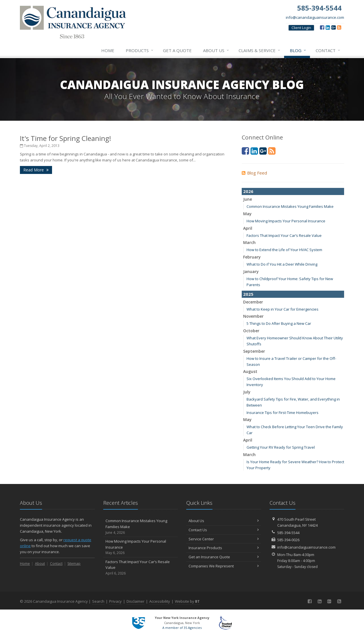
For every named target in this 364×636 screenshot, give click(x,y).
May (247, 214)
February (252, 257)
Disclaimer (136, 601)
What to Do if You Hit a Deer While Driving (282, 264)
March (249, 242)
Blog (298, 50)
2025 (248, 294)
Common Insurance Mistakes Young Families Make (290, 206)
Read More (36, 170)
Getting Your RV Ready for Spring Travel (281, 447)
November (253, 316)
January (251, 271)
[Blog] (339, 27)
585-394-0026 (288, 540)
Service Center (224, 539)
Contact (328, 50)
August (250, 371)
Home (108, 50)
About (40, 564)
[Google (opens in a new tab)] (333, 27)
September (254, 351)
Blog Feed (254, 173)
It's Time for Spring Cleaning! (66, 138)
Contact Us (224, 530)
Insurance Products (224, 548)
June (248, 199)
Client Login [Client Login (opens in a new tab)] (301, 28)
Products (140, 50)
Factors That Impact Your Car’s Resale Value (284, 235)
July (247, 392)
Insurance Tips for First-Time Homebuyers (283, 413)
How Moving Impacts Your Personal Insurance (286, 221)
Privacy (115, 601)
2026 (248, 191)
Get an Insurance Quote (224, 557)
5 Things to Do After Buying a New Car (279, 323)
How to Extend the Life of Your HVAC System (284, 250)
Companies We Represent (224, 566)
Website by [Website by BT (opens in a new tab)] (187, 601)
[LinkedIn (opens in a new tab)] (328, 27)
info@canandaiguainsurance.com (315, 17)
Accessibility (160, 601)
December (253, 302)
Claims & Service (260, 50)
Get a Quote (177, 50)
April (248, 228)
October (251, 331)
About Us (216, 50)
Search (98, 601)
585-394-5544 (288, 533)
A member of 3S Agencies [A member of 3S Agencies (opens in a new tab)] (182, 628)
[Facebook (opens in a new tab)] (322, 27)
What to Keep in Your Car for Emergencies (283, 309)
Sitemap (74, 564)
